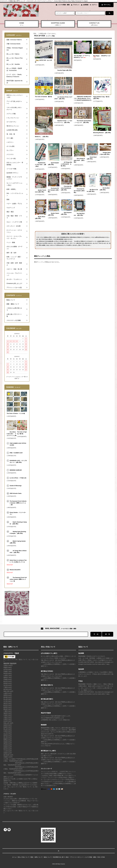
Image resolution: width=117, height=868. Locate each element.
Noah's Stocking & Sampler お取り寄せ (18, 523)
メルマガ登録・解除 (64, 5)
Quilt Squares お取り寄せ (67, 213)
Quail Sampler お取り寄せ (54, 164)
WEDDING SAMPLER (16, 470)
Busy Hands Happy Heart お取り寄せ (79, 160)
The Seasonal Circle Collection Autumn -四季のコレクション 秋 (18, 579)
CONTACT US (94, 24)
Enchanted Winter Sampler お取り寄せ (54, 190)
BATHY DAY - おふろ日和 (43, 61)
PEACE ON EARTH (15, 570)
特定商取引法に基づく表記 (61, 857)
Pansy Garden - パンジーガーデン (18, 513)
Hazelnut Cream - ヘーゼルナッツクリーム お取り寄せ (63, 122)
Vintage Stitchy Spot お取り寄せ (105, 153)
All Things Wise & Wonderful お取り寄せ (66, 164)
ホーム (14, 857)
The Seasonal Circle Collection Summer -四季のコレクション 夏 (18, 503)
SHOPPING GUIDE (58, 24)
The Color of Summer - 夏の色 (43, 97)
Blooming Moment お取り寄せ (102, 133)
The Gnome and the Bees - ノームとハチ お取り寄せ (82, 122)
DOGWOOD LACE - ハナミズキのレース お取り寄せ (18, 461)
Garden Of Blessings (16, 486)
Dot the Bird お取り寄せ (105, 189)
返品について (48, 857)
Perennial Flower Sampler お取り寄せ (79, 191)
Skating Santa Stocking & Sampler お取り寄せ (18, 532)
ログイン (94, 5)
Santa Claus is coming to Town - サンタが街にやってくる (18, 561)
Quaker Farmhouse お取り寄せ (40, 191)
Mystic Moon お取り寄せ (41, 218)
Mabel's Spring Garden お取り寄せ (18, 542)
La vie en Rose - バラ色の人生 (18, 478)
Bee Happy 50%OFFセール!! (102, 56)
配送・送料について (36, 857)
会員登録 (86, 5)
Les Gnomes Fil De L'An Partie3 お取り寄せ (63, 98)
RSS (99, 857)
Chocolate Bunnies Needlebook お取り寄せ (66, 188)
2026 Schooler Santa (16, 493)
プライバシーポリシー (76, 857)
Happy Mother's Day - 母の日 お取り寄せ (102, 98)
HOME (22, 24)
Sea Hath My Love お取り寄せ (79, 214)
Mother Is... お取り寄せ (42, 137)
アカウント (76, 5)
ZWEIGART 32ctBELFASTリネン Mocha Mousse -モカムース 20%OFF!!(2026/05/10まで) (83, 98)
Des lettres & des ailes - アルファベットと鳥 (12, 434)
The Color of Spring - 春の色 (22, 433)
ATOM (103, 857)
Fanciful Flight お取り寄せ (63, 70)
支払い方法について (23, 857)
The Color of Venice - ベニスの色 (16, 413)
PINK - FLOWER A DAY (16, 453)
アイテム (106, 5)
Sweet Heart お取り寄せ (92, 158)
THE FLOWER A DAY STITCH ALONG (18, 444)
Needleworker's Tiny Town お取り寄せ (41, 165)
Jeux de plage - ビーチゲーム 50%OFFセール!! (83, 57)
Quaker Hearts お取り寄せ (54, 214)
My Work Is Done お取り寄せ (92, 191)
